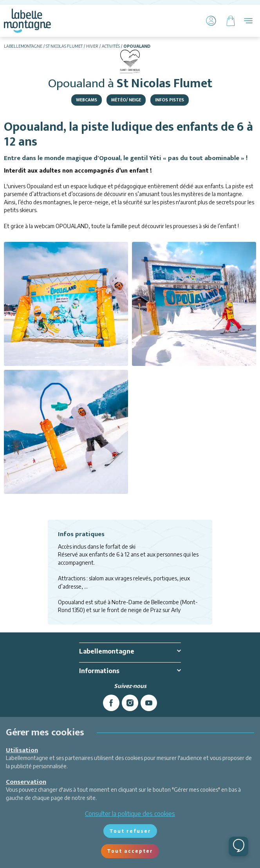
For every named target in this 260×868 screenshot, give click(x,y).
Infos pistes (170, 100)
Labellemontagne (23, 46)
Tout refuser (130, 831)
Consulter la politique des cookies (130, 814)
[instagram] (130, 703)
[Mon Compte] (211, 21)
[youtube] (149, 703)
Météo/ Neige (126, 100)
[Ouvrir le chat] (238, 846)
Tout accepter (130, 851)
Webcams (87, 100)
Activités (111, 46)
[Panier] (231, 21)
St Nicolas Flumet (64, 46)
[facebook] (111, 703)
